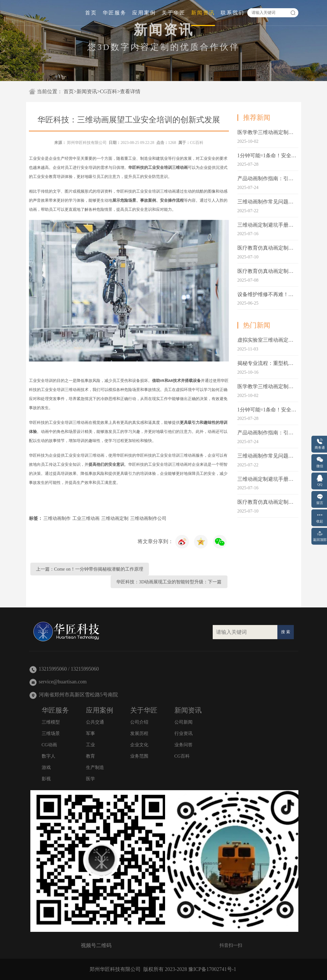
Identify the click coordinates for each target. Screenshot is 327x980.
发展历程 (139, 733)
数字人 (48, 756)
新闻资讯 (203, 13)
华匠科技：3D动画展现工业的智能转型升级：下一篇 (169, 582)
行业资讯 (183, 733)
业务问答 (183, 745)
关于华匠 (174, 13)
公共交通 (95, 722)
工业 (90, 745)
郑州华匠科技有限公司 (87, 143)
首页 (91, 13)
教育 (90, 756)
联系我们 (233, 13)
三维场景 (51, 733)
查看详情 (130, 92)
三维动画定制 (115, 518)
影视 (46, 779)
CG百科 (108, 92)
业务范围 (139, 756)
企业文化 (139, 745)
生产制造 (95, 767)
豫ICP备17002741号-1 (212, 969)
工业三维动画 (86, 518)
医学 (90, 779)
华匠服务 (115, 13)
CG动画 (49, 745)
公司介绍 (139, 722)
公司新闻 (183, 722)
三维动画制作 (57, 518)
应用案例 (144, 13)
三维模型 (51, 722)
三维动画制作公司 (148, 518)
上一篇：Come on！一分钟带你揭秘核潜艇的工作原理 (90, 569)
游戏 (46, 767)
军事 (90, 733)
